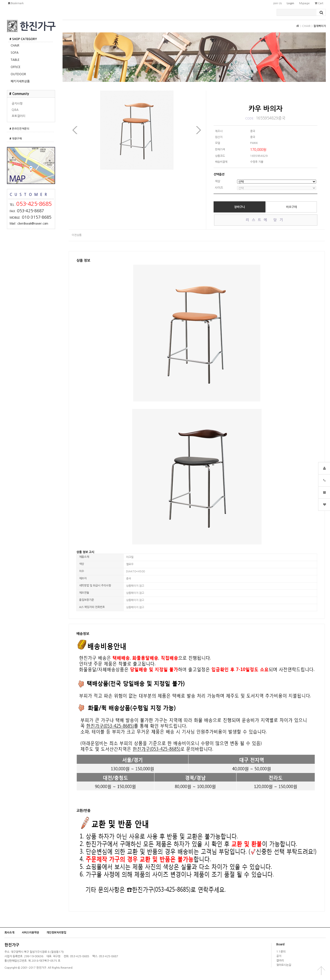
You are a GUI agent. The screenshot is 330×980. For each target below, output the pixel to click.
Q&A (15, 110)
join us (277, 3)
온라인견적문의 (19, 129)
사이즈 (219, 188)
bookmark (16, 3)
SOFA (15, 53)
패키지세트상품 (20, 81)
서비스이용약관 (30, 933)
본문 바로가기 (0, 0)
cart (319, 3)
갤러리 (280, 961)
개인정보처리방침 (56, 933)
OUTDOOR (18, 74)
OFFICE (16, 67)
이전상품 (77, 235)
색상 (218, 182)
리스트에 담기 (265, 220)
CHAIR (15, 46)
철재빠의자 (320, 26)
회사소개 (9, 933)
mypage (304, 3)
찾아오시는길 (284, 965)
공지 (279, 956)
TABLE (15, 60)
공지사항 (17, 104)
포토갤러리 (18, 116)
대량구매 (16, 139)
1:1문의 (281, 952)
